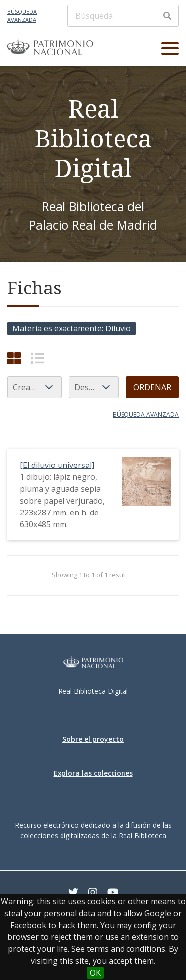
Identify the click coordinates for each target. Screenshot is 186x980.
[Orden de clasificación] (94, 387)
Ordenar (152, 387)
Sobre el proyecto (93, 739)
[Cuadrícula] (14, 358)
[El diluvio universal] (57, 465)
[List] (37, 358)
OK (95, 973)
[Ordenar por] (34, 387)
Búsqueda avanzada (22, 16)
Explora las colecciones (93, 773)
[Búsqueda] (123, 16)
